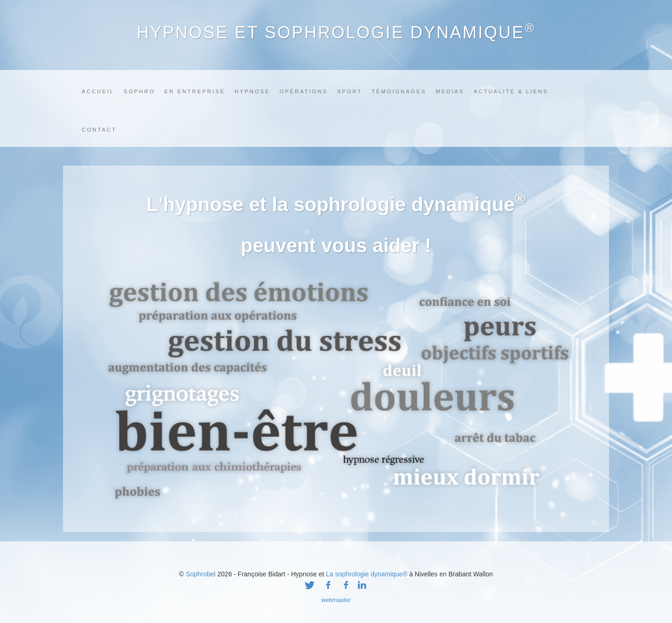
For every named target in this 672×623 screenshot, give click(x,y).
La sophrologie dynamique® (367, 574)
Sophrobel (201, 574)
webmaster (336, 600)
